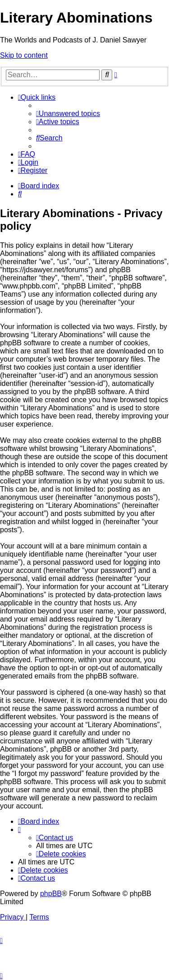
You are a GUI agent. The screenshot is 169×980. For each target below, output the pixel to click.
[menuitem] (68, 114)
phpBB (51, 894)
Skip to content (24, 55)
